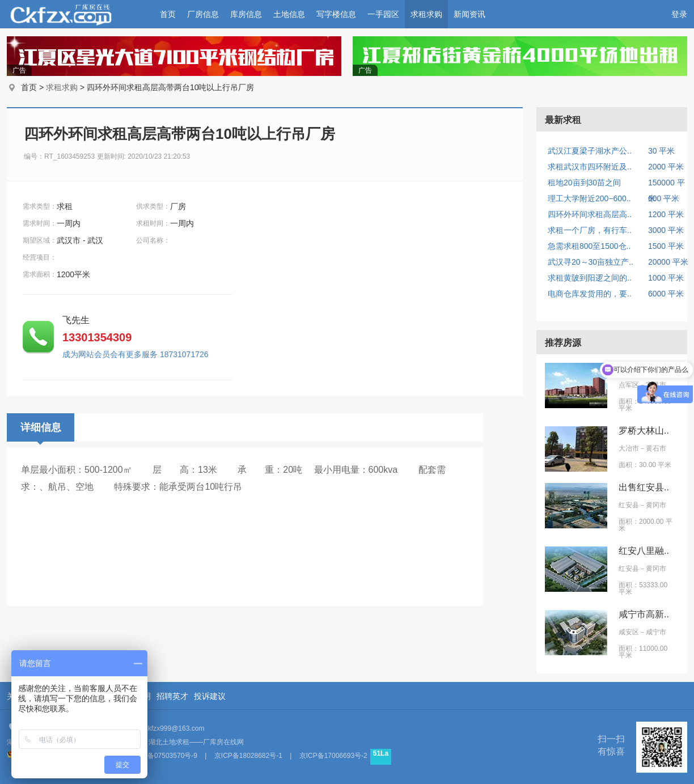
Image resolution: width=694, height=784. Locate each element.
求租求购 (426, 14)
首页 (168, 14)
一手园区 (383, 14)
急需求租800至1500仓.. (589, 246)
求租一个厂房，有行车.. (590, 230)
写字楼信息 (336, 14)
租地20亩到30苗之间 (584, 183)
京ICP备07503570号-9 (163, 756)
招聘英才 (172, 696)
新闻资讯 (469, 14)
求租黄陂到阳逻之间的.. (590, 278)
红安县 (629, 505)
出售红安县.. (644, 487)
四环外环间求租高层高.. (590, 214)
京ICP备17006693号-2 (333, 756)
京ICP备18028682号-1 (248, 756)
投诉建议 (210, 696)
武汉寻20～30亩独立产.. (591, 262)
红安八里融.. (644, 551)
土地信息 (289, 14)
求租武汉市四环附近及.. (590, 167)
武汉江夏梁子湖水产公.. (590, 151)
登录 (679, 14)
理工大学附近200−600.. (589, 198)
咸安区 (629, 632)
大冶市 (629, 448)
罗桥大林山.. (644, 431)
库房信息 (246, 14)
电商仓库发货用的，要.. (590, 294)
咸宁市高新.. (644, 614)
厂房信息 (203, 14)
